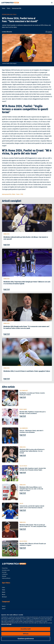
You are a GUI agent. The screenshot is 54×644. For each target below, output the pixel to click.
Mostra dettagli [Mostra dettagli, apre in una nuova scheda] (6, 624)
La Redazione (5, 574)
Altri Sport (4, 597)
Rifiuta (26, 634)
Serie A (4, 606)
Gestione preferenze (6, 578)
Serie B (4, 609)
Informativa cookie (6, 570)
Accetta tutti (26, 629)
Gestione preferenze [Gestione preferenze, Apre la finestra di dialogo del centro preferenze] (26, 639)
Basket (4, 592)
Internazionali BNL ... (17, 8)
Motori (4, 595)
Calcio (3, 587)
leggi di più (7, 245)
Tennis (9, 8)
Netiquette (4, 576)
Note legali (4, 572)
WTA (22, 194)
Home (4, 8)
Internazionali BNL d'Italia (9, 194)
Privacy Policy (5, 568)
